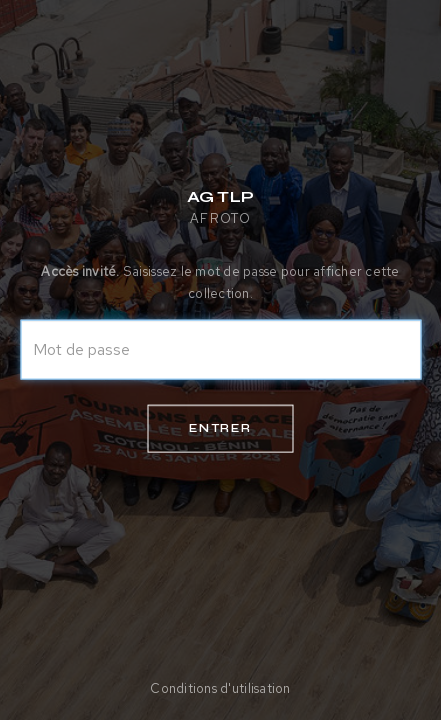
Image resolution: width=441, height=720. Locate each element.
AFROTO (220, 218)
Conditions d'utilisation (220, 688)
